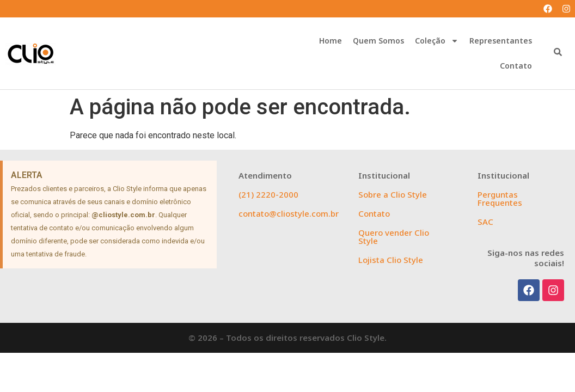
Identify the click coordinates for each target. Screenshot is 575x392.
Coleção (437, 41)
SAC (485, 222)
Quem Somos (378, 41)
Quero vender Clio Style (394, 237)
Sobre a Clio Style (393, 194)
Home (331, 41)
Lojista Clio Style (391, 260)
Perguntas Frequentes (500, 198)
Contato (516, 66)
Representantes (501, 41)
